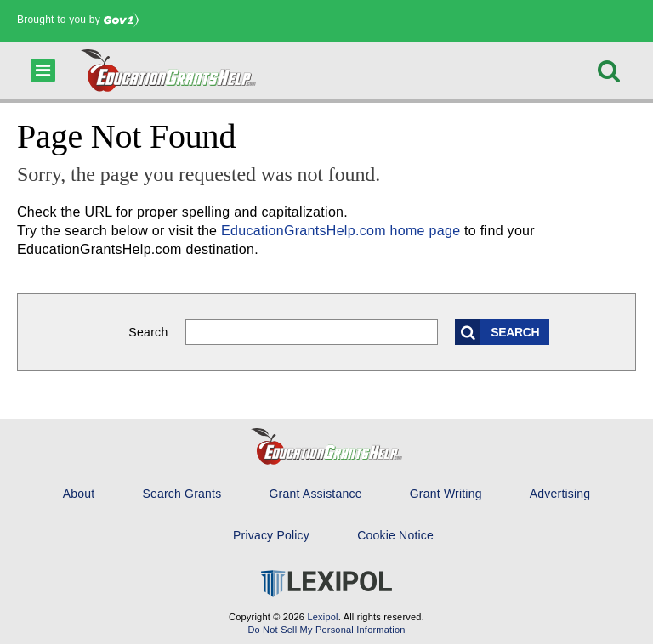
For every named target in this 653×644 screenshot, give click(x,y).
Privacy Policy (271, 535)
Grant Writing (446, 494)
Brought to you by (78, 20)
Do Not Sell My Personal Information (326, 630)
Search (148, 332)
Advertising (560, 494)
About (79, 494)
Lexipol (322, 617)
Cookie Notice (395, 535)
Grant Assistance (315, 494)
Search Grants (182, 494)
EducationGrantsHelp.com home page (341, 231)
